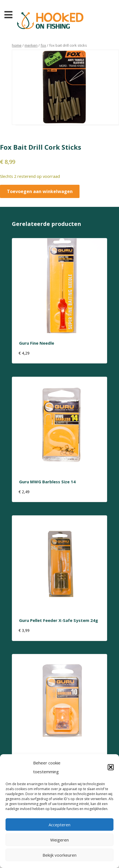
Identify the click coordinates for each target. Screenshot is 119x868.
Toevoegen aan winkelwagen (40, 191)
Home (17, 45)
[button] (111, 767)
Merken (31, 45)
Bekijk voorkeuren (59, 855)
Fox (43, 45)
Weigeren (59, 840)
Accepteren (59, 825)
